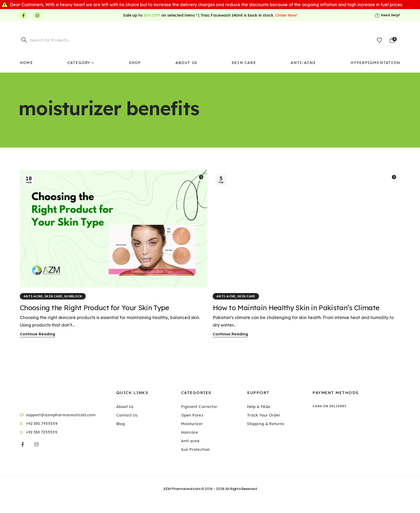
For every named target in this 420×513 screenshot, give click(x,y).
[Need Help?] (388, 15)
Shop (135, 63)
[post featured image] (114, 229)
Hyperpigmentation (375, 63)
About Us (186, 63)
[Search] (24, 40)
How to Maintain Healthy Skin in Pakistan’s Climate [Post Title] (296, 308)
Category (79, 63)
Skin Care (244, 63)
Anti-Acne (303, 63)
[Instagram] (37, 15)
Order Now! (286, 15)
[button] (37, 334)
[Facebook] (24, 15)
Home (26, 63)
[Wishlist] (379, 40)
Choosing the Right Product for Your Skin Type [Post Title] (95, 308)
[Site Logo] (210, 40)
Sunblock (73, 296)
